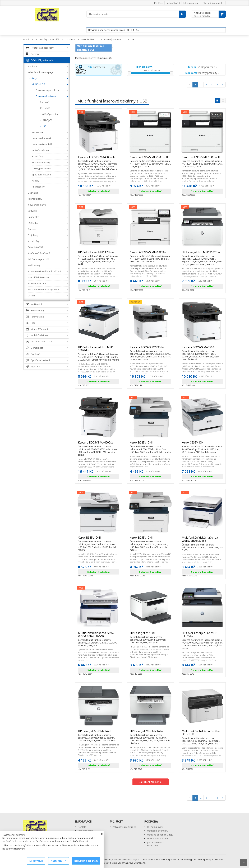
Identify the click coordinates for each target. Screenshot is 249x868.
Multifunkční (88, 39)
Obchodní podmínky (213, 3)
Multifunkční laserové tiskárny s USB (90, 48)
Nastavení (58, 861)
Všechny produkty (202, 73)
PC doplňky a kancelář (47, 39)
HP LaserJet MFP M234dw (150, 733)
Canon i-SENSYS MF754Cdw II (202, 159)
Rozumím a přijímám (86, 861)
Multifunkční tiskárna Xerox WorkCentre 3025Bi (202, 541)
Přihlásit (158, 3)
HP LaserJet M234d (150, 634)
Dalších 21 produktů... (151, 782)
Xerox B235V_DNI (150, 539)
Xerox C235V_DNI (202, 444)
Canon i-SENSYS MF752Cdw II (150, 159)
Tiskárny (70, 39)
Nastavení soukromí (158, 838)
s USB (131, 39)
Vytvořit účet (173, 3)
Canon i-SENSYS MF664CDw (150, 254)
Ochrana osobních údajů (160, 835)
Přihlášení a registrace (124, 827)
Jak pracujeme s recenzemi (155, 844)
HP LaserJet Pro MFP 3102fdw (202, 254)
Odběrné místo (86, 831)
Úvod (26, 39)
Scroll (244, 863)
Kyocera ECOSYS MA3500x (202, 349)
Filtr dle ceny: (144, 67)
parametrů (96, 67)
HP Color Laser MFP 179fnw (99, 254)
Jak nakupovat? (155, 827)
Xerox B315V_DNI (99, 539)
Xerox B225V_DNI (150, 444)
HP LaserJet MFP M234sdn (99, 733)
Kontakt (82, 827)
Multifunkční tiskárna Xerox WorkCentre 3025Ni (99, 636)
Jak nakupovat (191, 3)
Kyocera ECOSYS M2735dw (150, 349)
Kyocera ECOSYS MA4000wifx (99, 159)
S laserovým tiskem (111, 39)
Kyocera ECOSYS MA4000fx (99, 444)
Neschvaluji (36, 861)
